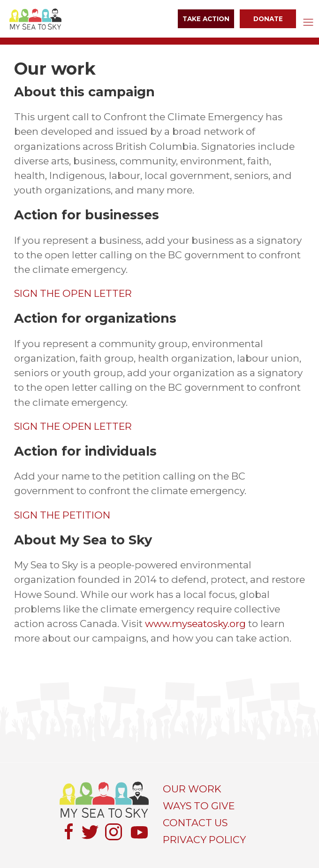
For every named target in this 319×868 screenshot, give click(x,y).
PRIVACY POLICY (204, 840)
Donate (268, 19)
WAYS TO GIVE (199, 806)
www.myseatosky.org (195, 624)
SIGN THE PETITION (62, 515)
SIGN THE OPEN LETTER (73, 293)
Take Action (206, 19)
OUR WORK (192, 789)
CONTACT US (195, 823)
